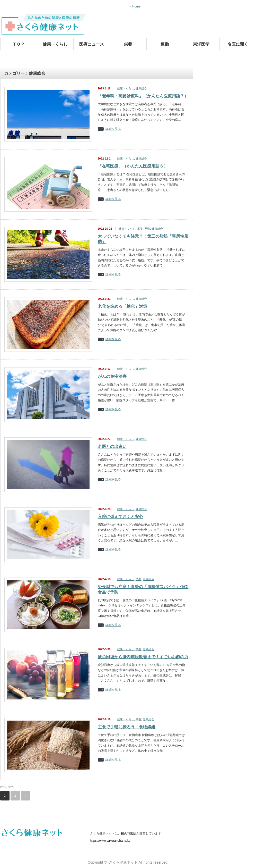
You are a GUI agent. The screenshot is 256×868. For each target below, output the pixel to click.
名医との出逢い (112, 446)
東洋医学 (201, 44)
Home (136, 6)
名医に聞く (238, 44)
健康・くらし (55, 44)
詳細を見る (113, 129)
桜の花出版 (129, 833)
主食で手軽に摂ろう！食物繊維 (127, 727)
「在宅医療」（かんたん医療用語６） (133, 166)
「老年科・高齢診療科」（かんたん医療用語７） (143, 96)
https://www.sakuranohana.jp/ (110, 841)
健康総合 (141, 88)
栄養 (128, 44)
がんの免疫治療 (112, 376)
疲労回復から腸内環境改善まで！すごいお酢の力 (143, 657)
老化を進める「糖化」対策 (122, 306)
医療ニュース (92, 44)
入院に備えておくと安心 (120, 517)
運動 (165, 44)
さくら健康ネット (123, 862)
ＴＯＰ (19, 44)
